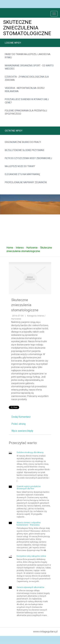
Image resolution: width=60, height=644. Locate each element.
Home (10, 248)
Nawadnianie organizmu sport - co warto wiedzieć (29, 67)
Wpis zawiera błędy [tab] (22, 431)
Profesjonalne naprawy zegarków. (26, 182)
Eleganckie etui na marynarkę (22, 174)
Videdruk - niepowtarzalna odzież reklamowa (25, 90)
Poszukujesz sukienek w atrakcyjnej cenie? (27, 101)
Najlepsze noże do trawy (20, 166)
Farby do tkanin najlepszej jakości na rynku (28, 56)
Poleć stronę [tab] (18, 424)
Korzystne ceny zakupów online (31, 556)
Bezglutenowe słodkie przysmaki (24, 150)
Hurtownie (32, 248)
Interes (20, 248)
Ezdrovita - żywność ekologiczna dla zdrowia (27, 78)
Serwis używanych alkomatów (30, 587)
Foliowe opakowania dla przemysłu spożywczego (26, 112)
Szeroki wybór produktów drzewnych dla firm (29, 487)
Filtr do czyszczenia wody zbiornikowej (28, 158)
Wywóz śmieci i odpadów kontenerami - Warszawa (29, 524)
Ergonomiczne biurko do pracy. (23, 142)
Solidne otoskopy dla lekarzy (30, 452)
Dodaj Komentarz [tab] (21, 417)
